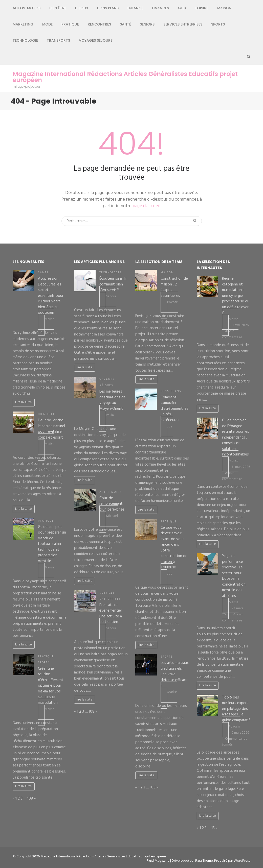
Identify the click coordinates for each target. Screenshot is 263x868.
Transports (58, 40)
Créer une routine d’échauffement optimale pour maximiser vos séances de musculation (51, 686)
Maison (224, 8)
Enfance (135, 8)
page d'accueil (147, 206)
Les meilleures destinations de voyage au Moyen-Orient (113, 400)
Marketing (23, 24)
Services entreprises (183, 24)
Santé (125, 24)
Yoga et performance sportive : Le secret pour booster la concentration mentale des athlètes (234, 576)
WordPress (242, 861)
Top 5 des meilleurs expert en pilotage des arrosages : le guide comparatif (236, 709)
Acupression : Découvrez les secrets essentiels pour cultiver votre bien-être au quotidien (51, 296)
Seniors (147, 24)
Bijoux (82, 8)
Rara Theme (204, 861)
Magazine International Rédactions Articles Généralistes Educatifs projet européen (125, 77)
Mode (47, 24)
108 (30, 799)
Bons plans (108, 8)
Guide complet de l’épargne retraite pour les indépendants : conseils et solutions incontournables (236, 437)
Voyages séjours (96, 40)
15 (213, 828)
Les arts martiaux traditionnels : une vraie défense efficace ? (175, 674)
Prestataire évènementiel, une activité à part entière (111, 614)
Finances (160, 8)
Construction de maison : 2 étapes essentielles (174, 287)
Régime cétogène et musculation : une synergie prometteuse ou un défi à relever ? (236, 296)
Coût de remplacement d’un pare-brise (112, 504)
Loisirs (202, 8)
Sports (218, 24)
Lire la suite (24, 402)
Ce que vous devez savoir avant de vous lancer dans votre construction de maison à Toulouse (174, 548)
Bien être (58, 8)
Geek (182, 8)
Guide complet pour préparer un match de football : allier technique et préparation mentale (52, 544)
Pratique (70, 24)
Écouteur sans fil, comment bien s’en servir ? (113, 284)
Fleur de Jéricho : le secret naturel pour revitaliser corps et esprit (52, 429)
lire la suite (85, 367)
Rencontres (99, 24)
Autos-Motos (27, 8)
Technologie (25, 40)
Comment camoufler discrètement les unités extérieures (174, 409)
